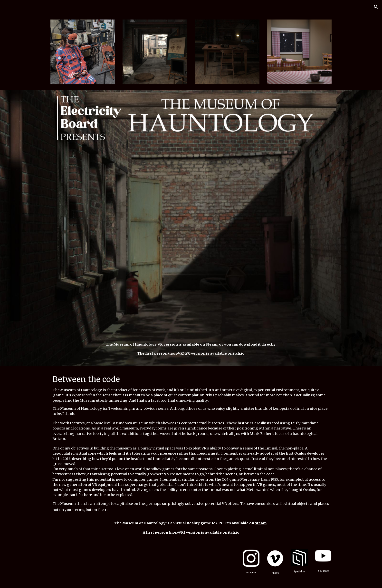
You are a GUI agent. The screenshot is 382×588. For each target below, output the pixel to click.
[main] (191, 349)
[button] (376, 7)
